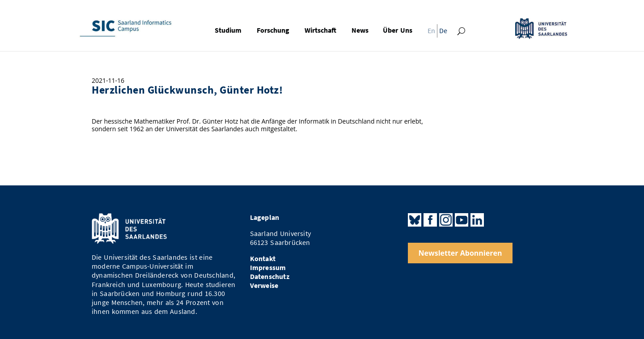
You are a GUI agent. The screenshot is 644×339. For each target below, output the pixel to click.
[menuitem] (429, 33)
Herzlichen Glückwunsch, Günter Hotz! (187, 90)
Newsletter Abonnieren (460, 253)
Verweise (264, 285)
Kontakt (263, 259)
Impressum (268, 268)
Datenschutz (270, 277)
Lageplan (265, 217)
